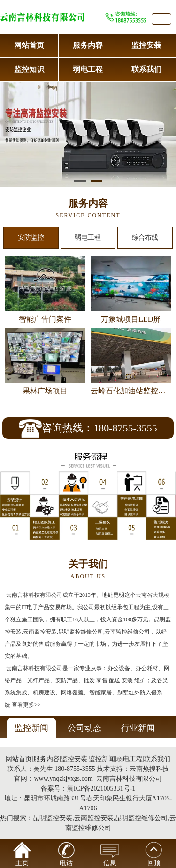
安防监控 (31, 238)
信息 (110, 854)
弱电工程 (88, 69)
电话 (66, 854)
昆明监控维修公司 (141, 818)
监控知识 (29, 69)
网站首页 (29, 45)
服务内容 (88, 45)
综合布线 (145, 238)
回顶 (154, 854)
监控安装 (146, 45)
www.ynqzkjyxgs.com (63, 779)
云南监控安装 (94, 818)
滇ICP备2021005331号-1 (101, 789)
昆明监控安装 (53, 818)
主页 (22, 854)
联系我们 (146, 69)
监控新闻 (102, 759)
